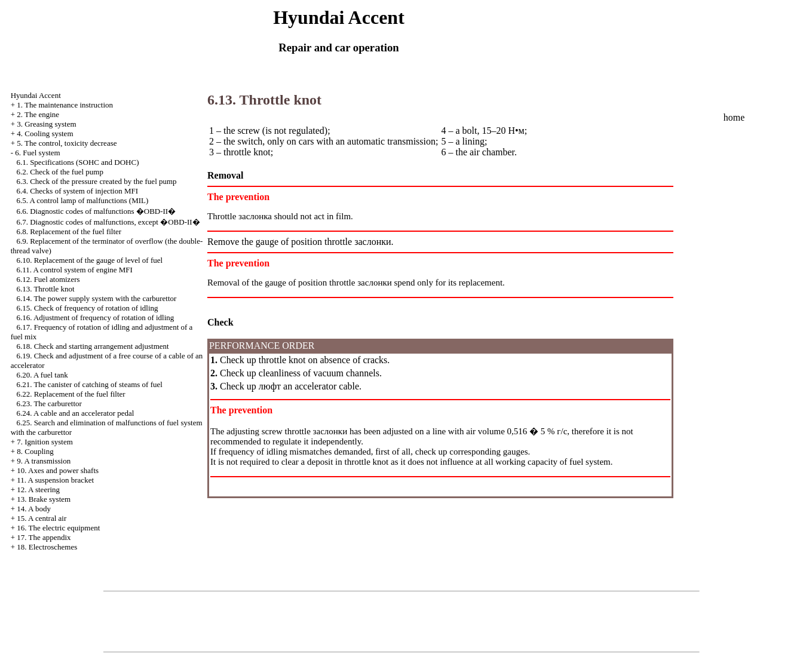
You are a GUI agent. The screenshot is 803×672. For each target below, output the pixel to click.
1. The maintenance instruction (65, 105)
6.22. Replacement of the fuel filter (71, 394)
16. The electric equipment (58, 528)
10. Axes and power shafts (58, 470)
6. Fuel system (37, 153)
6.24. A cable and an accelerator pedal (75, 413)
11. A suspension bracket (55, 480)
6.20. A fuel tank (42, 375)
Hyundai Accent (36, 95)
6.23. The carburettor (49, 403)
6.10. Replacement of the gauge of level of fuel (89, 260)
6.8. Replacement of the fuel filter (69, 231)
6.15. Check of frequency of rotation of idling (87, 308)
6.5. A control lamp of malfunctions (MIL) (82, 200)
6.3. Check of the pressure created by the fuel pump (96, 181)
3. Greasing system (46, 124)
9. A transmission (44, 461)
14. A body (34, 509)
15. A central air (42, 518)
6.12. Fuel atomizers (48, 279)
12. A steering (38, 490)
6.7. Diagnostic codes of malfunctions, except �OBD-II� (108, 222)
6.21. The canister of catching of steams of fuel (89, 384)
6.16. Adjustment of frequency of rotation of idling (95, 317)
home (734, 117)
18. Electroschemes (47, 547)
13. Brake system (44, 499)
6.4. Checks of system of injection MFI (77, 191)
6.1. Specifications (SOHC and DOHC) (77, 162)
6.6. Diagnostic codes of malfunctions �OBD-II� (96, 211)
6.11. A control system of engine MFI (74, 270)
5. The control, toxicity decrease (67, 143)
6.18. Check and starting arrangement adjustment (92, 346)
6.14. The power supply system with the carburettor (96, 298)
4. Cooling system (45, 134)
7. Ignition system (45, 442)
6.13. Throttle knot (45, 289)
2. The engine (38, 114)
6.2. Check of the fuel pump (60, 172)
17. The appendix (44, 537)
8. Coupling (35, 451)
